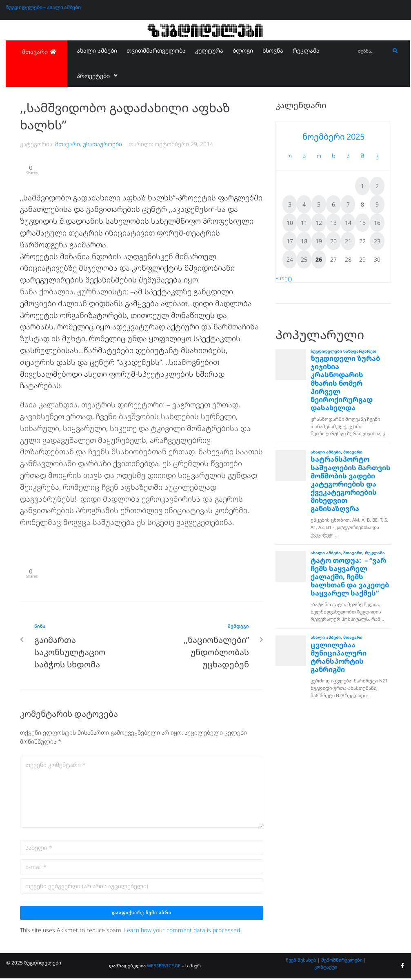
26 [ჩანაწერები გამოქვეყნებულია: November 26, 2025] (319, 259)
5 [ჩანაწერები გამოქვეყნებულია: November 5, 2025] (319, 204)
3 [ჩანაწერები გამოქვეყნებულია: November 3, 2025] (290, 204)
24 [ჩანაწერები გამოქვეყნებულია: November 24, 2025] (290, 259)
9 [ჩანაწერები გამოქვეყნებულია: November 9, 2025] (377, 204)
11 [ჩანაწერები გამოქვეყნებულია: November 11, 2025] (304, 223)
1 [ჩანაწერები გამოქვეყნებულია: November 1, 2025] (362, 186)
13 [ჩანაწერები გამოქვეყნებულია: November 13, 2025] (333, 223)
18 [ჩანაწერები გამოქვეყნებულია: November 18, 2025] (304, 241)
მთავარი (68, 144)
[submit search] (395, 51)
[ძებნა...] (372, 51)
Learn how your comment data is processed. (183, 932)
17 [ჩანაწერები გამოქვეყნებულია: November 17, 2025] (290, 241)
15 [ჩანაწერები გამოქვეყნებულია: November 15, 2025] (362, 223)
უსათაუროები (102, 144)
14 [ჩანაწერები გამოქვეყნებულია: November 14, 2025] (348, 223)
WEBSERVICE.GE (164, 968)
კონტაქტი (326, 969)
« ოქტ (284, 278)
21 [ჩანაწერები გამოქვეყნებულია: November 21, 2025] (348, 241)
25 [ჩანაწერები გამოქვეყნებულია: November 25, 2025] (304, 259)
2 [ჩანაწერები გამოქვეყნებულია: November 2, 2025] (377, 186)
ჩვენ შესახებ (301, 961)
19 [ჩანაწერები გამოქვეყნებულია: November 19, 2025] (319, 241)
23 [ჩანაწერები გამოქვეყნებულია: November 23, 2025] (377, 241)
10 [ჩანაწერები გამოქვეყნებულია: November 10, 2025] (290, 223)
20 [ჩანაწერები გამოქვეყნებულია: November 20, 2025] (333, 241)
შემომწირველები (342, 961)
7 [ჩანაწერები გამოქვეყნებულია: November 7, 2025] (348, 204)
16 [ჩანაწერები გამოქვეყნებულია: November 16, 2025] (377, 223)
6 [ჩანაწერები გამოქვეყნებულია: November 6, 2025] (333, 204)
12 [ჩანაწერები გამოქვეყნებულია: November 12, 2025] (319, 223)
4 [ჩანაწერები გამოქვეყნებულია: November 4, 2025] (304, 204)
